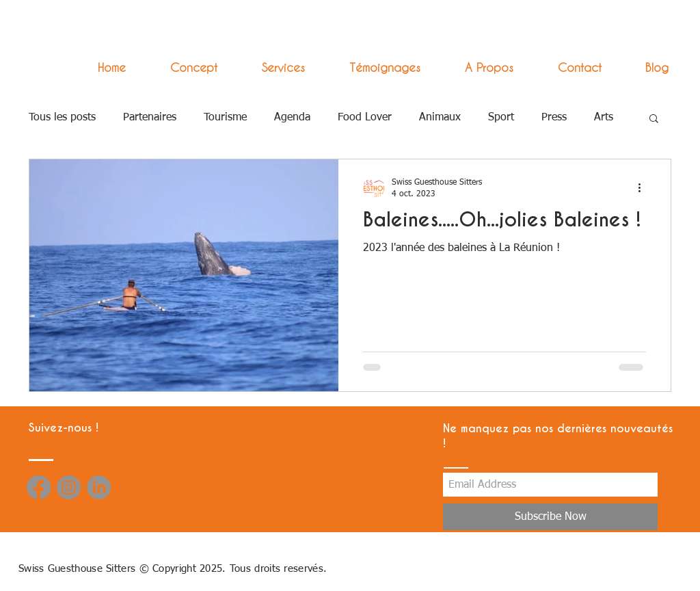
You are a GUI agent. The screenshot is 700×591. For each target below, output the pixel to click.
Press (554, 118)
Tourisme (225, 118)
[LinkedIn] (99, 487)
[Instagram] (69, 487)
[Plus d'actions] (644, 187)
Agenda (292, 118)
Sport (501, 118)
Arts (604, 118)
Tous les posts (62, 118)
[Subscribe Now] (550, 517)
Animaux (440, 118)
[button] (271, 67)
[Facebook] (39, 487)
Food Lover (365, 118)
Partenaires (150, 118)
